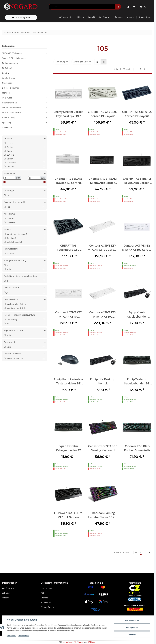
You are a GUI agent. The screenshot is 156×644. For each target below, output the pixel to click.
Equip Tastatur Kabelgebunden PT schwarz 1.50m (68, 448)
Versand (131, 17)
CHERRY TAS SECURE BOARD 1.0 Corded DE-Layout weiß (68, 181)
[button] (128, 7)
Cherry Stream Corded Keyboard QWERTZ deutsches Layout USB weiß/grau (68, 114)
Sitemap (44, 598)
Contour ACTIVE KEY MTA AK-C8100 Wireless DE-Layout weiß (68, 315)
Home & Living (9, 118)
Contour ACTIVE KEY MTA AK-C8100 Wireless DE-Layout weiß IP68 (103, 315)
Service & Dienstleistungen (14, 58)
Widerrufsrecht (48, 607)
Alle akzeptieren (132, 621)
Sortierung (60, 62)
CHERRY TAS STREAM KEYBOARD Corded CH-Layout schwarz (103, 181)
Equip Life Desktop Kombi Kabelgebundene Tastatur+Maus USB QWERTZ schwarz (103, 381)
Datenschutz (24, 636)
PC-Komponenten (10, 63)
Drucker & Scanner (11, 88)
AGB (43, 593)
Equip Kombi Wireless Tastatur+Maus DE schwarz (68, 381)
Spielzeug (6, 123)
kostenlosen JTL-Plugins (73, 642)
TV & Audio (7, 98)
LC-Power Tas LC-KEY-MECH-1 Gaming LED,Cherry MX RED (68, 515)
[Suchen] (82, 7)
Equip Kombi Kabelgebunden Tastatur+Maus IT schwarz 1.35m (137, 315)
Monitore (6, 93)
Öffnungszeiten (66, 17)
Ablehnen (132, 634)
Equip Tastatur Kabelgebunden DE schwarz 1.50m (137, 381)
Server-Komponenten (12, 108)
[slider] (5, 182)
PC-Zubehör (7, 68)
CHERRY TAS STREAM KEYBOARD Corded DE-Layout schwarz (137, 181)
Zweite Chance (9, 78)
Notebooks (7, 83)
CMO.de (91, 642)
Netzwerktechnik (10, 103)
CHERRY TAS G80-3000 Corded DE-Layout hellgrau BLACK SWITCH (103, 114)
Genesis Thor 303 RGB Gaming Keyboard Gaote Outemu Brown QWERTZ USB (103, 448)
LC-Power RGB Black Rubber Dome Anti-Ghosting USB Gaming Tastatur (137, 448)
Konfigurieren (132, 628)
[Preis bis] (34, 178)
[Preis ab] (9, 178)
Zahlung (119, 17)
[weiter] (149, 69)
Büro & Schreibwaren (12, 113)
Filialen (81, 17)
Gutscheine (7, 128)
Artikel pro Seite (81, 62)
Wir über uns (105, 17)
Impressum (11, 636)
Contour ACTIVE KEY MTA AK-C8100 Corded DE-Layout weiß (103, 248)
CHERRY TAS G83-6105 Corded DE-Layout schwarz (137, 114)
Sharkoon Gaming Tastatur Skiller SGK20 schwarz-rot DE (103, 515)
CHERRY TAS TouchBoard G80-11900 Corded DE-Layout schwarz (68, 248)
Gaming (6, 73)
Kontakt (92, 17)
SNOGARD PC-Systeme (12, 53)
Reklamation (144, 17)
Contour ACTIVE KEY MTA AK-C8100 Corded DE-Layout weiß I (137, 248)
